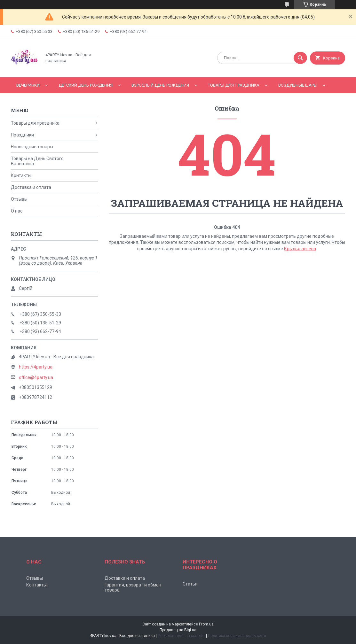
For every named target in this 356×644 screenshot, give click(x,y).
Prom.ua (206, 624)
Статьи (190, 584)
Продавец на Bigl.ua (178, 630)
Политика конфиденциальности (237, 636)
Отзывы (19, 199)
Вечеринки (28, 85)
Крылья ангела (300, 249)
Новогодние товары (32, 147)
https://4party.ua (36, 367)
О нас (17, 211)
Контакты (21, 175)
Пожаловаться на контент (181, 636)
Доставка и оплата (31, 187)
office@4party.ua (36, 377)
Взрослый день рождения (160, 85)
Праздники (22, 135)
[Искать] (300, 58)
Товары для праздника (234, 85)
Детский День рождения (86, 85)
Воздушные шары (298, 85)
